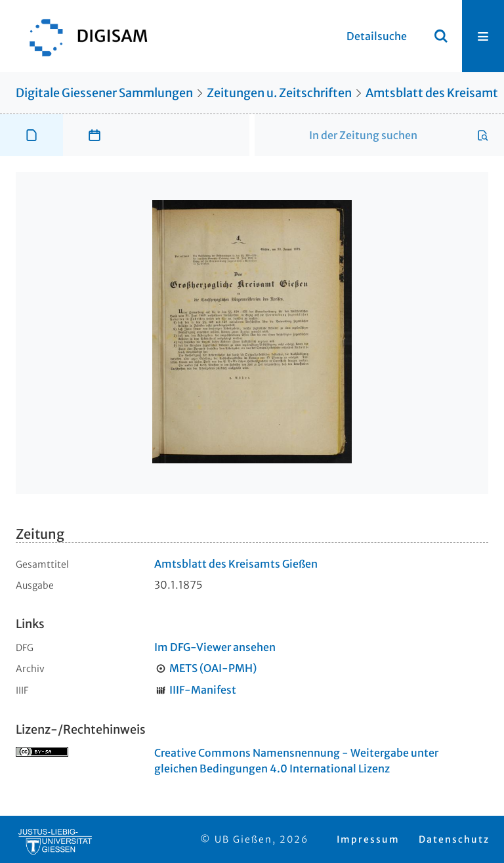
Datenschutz (454, 839)
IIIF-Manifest (203, 690)
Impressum (368, 839)
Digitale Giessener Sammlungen (104, 93)
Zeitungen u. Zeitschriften (279, 93)
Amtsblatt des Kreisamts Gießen (236, 564)
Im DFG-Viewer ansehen (215, 647)
